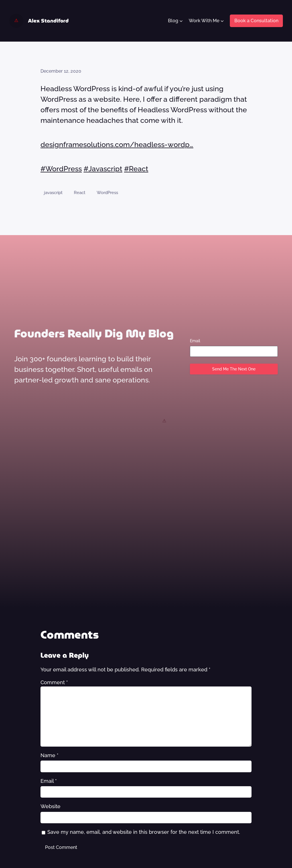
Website (50, 806)
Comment (54, 682)
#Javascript (103, 169)
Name (49, 755)
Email (195, 341)
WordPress (107, 192)
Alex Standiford (48, 21)
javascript (53, 192)
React (80, 192)
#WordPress (61, 169)
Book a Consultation (256, 21)
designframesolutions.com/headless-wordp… (117, 145)
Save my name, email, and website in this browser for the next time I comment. (144, 832)
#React (136, 169)
